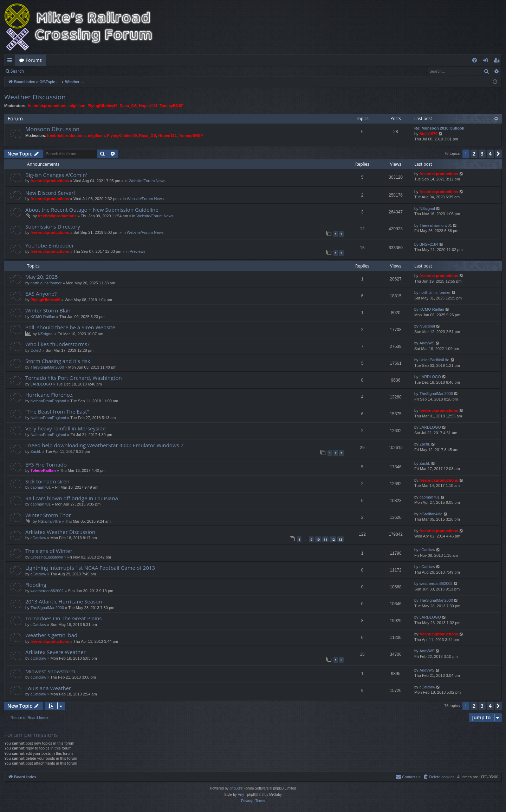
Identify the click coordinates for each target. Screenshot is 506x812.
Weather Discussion (35, 97)
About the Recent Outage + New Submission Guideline (92, 210)
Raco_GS (128, 106)
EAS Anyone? (41, 293)
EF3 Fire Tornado (46, 464)
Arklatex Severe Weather (56, 652)
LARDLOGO (41, 384)
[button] (498, 154)
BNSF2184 (429, 244)
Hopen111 (148, 106)
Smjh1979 (429, 134)
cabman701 (41, 487)
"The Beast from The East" (57, 411)
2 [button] (474, 154)
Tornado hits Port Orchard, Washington (74, 378)
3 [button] (482, 154)
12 (333, 539)
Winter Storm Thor (48, 515)
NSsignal (427, 209)
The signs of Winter (49, 551)
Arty (241, 795)
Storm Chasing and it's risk (58, 361)
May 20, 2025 (41, 277)
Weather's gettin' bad (51, 635)
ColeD (36, 350)
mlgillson (77, 106)
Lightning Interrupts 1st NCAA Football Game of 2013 (90, 568)
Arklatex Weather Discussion (60, 532)
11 (325, 539)
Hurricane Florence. (49, 395)
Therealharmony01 (436, 225)
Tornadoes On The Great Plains (63, 618)
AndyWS (427, 343)
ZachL (36, 451)
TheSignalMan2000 (47, 367)
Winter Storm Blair (48, 310)
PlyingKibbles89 (102, 106)
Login (39, 71)
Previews (138, 251)
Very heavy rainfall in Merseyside (66, 428)
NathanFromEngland (48, 401)
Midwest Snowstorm (50, 671)
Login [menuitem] (487, 61)
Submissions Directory (53, 226)
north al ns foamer (46, 283)
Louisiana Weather (48, 688)
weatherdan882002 (47, 591)
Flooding (36, 585)
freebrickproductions (47, 106)
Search (17, 71)
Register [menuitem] (498, 61)
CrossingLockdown (47, 557)
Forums (34, 60)
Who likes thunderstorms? (57, 344)
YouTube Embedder (50, 245)
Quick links (11, 61)
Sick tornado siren (47, 481)
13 (340, 539)
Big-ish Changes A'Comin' (56, 175)
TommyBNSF (171, 106)
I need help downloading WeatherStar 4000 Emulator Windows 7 (104, 445)
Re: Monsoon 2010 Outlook (439, 128)
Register (63, 71)
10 (318, 539)
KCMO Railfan (43, 317)
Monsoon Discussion (52, 129)
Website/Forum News (147, 181)
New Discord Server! (50, 193)
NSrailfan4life (49, 521)
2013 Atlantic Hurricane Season (64, 601)
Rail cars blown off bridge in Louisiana (72, 498)
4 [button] (490, 154)
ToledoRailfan (43, 470)
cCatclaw (38, 538)
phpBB (235, 788)
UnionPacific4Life (434, 360)
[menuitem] (475, 60)
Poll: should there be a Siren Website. (71, 327)
